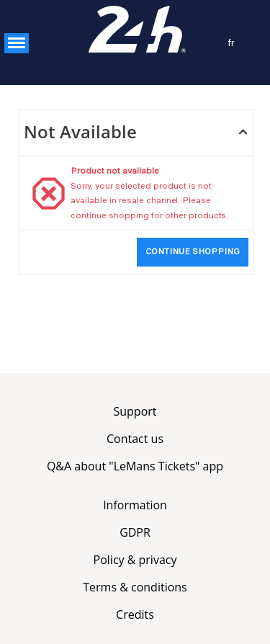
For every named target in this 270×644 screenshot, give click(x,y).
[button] (17, 43)
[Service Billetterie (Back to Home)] (135, 30)
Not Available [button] (80, 131)
